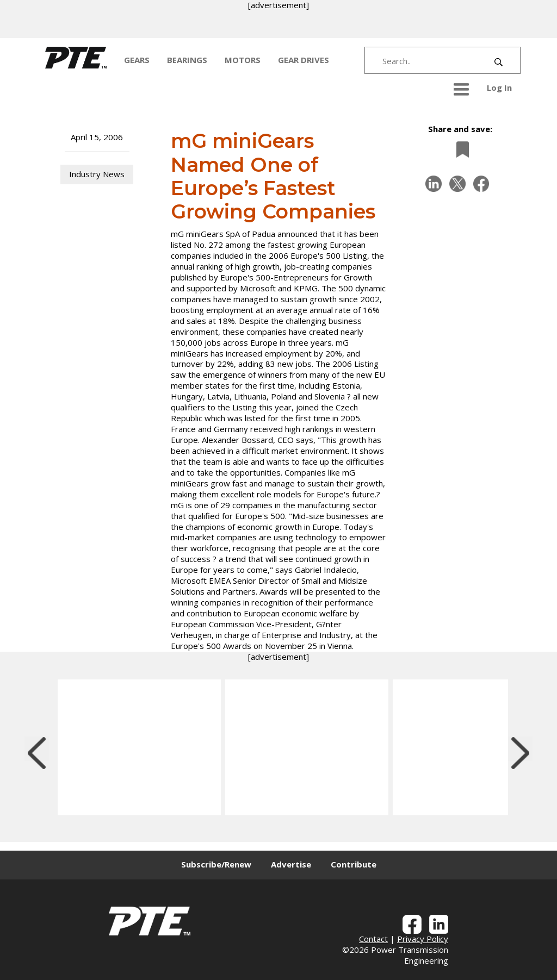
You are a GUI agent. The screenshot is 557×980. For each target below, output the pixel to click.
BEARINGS (187, 60)
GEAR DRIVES (304, 60)
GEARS (137, 60)
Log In (499, 88)
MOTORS (243, 60)
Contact (373, 939)
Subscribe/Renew (216, 864)
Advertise (291, 864)
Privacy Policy (423, 939)
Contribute (354, 864)
